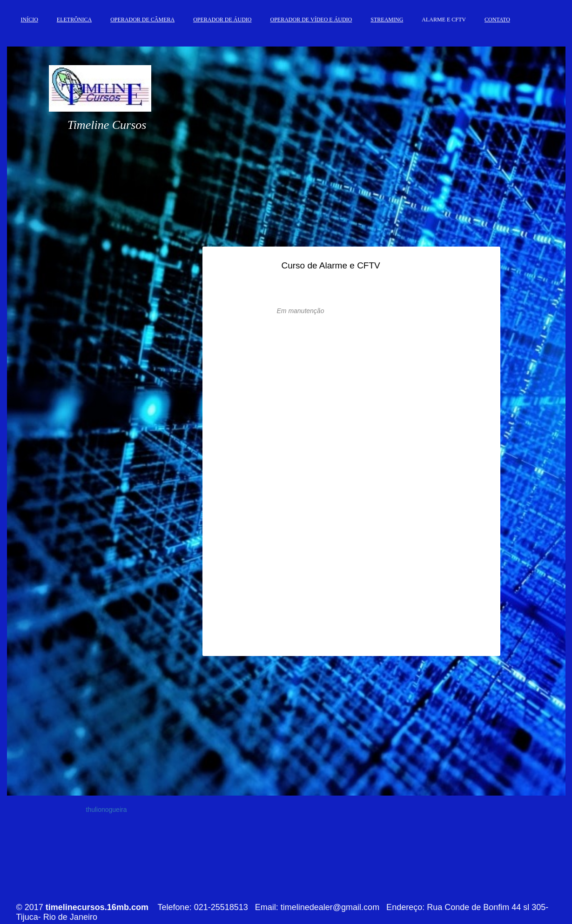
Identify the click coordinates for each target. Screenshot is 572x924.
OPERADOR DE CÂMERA (142, 20)
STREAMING (387, 20)
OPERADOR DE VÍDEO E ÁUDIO (311, 20)
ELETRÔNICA (74, 20)
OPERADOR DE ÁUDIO (222, 20)
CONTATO (497, 20)
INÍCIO (30, 20)
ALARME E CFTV (444, 20)
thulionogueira (107, 810)
